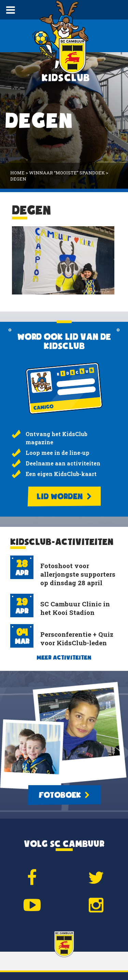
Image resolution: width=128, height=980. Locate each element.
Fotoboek (64, 795)
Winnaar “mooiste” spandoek (67, 173)
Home (17, 173)
